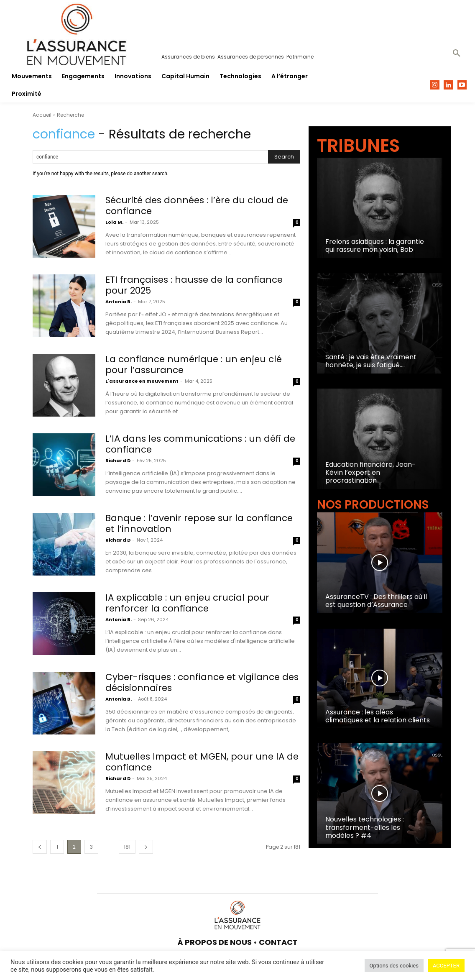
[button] (457, 54)
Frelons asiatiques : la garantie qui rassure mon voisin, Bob (375, 246)
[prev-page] (40, 847)
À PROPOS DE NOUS (215, 942)
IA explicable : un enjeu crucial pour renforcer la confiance (189, 603)
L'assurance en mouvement (142, 381)
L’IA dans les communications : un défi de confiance (202, 444)
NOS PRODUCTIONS (373, 505)
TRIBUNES (358, 146)
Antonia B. (119, 302)
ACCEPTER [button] (446, 966)
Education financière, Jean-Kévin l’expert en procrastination (370, 472)
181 (127, 847)
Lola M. (114, 222)
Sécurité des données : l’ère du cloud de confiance (199, 206)
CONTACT (278, 942)
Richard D (118, 461)
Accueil (42, 115)
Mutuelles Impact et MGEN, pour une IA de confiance (197, 762)
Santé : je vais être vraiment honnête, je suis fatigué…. (371, 361)
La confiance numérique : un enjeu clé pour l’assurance (195, 365)
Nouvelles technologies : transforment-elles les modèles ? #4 (365, 827)
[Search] (284, 157)
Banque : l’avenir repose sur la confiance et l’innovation (200, 523)
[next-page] (146, 847)
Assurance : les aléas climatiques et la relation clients (378, 716)
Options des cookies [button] (394, 966)
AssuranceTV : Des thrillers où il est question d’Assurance (376, 601)
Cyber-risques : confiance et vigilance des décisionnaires (194, 682)
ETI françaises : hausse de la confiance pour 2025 (195, 285)
